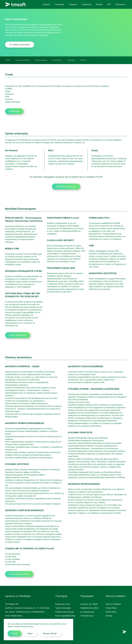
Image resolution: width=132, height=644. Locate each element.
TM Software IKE (12, 604)
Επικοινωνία (120, 4)
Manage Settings (50, 633)
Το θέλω (83, 60)
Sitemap (109, 616)
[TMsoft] (124, 632)
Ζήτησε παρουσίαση (18, 335)
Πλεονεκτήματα (41, 60)
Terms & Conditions (113, 604)
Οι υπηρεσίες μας (87, 612)
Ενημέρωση (87, 4)
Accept (15, 633)
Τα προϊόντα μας (87, 616)
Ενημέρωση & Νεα (63, 604)
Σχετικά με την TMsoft (89, 604)
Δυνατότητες (57, 60)
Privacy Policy (111, 608)
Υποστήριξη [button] (59, 4)
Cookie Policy (111, 612)
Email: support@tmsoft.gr (65, 616)
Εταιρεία (99, 4)
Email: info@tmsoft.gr (14, 616)
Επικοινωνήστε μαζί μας (66, 186)
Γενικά (8, 60)
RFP (109, 4)
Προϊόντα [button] (46, 4)
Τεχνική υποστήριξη (63, 608)
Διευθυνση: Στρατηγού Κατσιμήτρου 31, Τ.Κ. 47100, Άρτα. (28, 608)
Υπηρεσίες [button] (73, 4)
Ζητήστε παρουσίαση (20, 45)
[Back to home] (16, 4)
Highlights (71, 60)
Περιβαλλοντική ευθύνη (90, 608)
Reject (30, 633)
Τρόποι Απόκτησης (23, 60)
